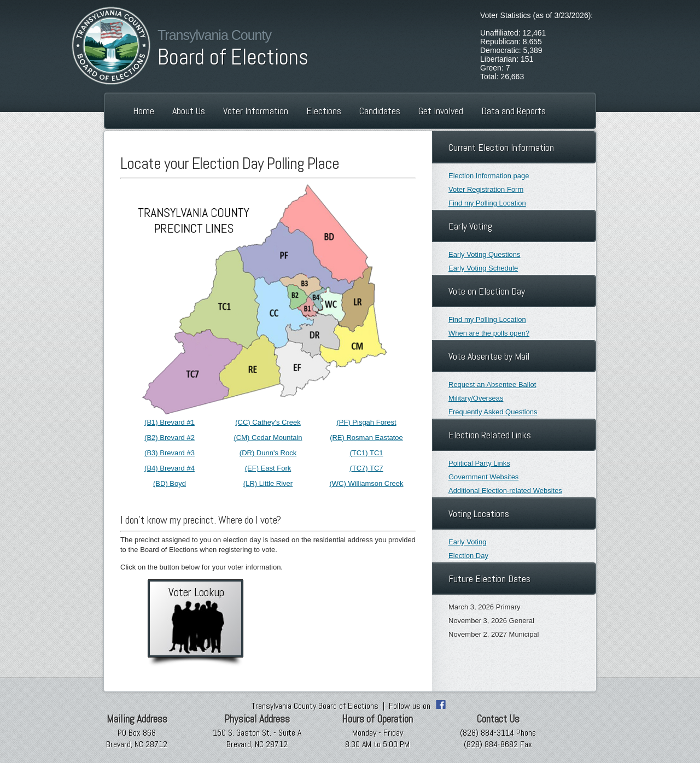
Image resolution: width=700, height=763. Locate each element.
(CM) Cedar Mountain (268, 438)
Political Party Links (479, 463)
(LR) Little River (268, 483)
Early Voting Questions (485, 254)
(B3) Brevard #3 (170, 453)
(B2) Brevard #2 (170, 438)
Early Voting (467, 542)
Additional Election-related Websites (505, 491)
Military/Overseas (476, 398)
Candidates (380, 111)
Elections (324, 111)
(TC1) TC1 (366, 453)
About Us (189, 111)
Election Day (468, 556)
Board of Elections (233, 57)
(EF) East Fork (268, 468)
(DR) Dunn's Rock (268, 453)
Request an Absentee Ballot (492, 385)
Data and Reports (514, 111)
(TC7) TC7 (366, 468)
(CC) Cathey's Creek (268, 422)
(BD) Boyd (170, 483)
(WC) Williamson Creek (366, 483)
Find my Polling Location (487, 203)
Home (144, 111)
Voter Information (256, 111)
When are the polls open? (489, 333)
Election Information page (489, 176)
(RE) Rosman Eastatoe (366, 438)
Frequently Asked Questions (493, 412)
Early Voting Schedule (483, 268)
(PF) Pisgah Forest (366, 422)
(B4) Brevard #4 (170, 468)
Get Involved (441, 111)
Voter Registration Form (486, 189)
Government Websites (483, 477)
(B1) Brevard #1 (170, 422)
